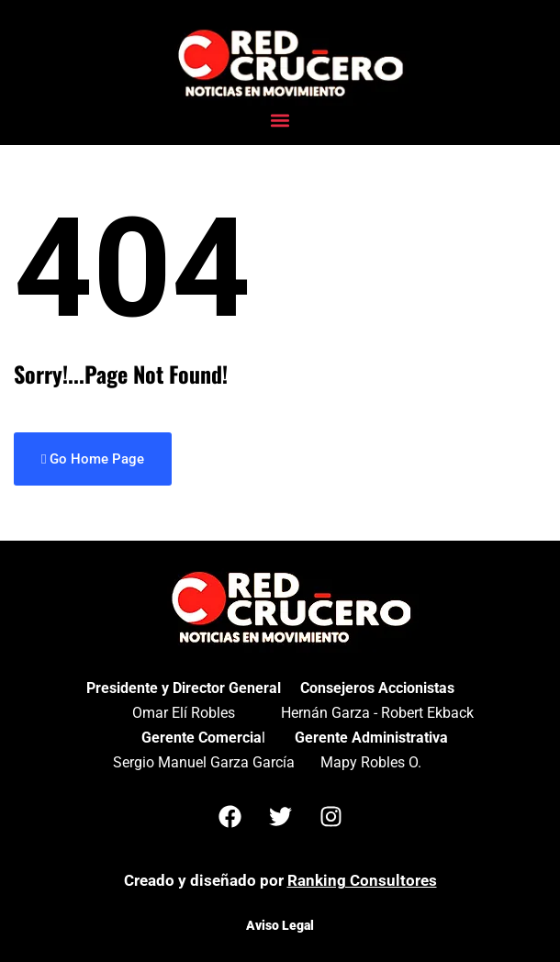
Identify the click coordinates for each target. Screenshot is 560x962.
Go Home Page (93, 459)
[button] (280, 121)
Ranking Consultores (362, 880)
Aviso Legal (280, 925)
